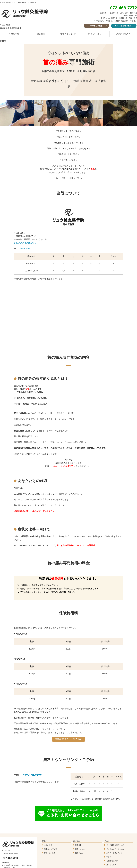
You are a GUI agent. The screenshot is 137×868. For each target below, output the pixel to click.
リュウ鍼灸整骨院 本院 (115, 845)
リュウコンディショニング (116, 849)
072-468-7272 (26, 249)
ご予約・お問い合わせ (115, 853)
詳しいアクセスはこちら (25, 243)
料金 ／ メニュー (96, 34)
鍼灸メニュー (80, 853)
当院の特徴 (14, 34)
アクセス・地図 (50, 853)
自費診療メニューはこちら (68, 739)
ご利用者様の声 (123, 34)
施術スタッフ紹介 (68, 34)
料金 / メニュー (81, 849)
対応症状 (41, 34)
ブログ (109, 857)
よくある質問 (111, 865)
